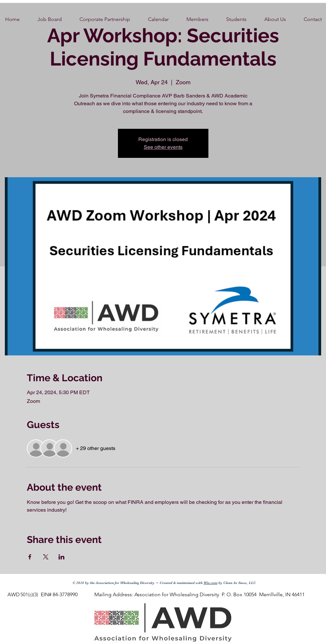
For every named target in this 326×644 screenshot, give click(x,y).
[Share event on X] (46, 557)
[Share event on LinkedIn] (62, 557)
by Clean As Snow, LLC (237, 583)
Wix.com (210, 583)
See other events (163, 147)
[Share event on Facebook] (30, 557)
